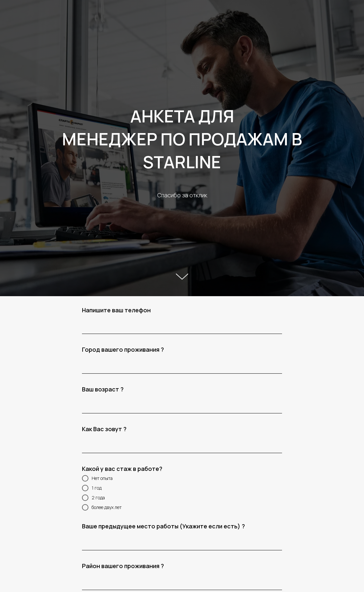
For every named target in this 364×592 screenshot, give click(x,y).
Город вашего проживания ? (123, 349)
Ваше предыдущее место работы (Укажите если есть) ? (163, 526)
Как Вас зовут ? (104, 429)
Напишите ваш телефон (116, 310)
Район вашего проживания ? (123, 566)
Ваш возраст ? (103, 389)
